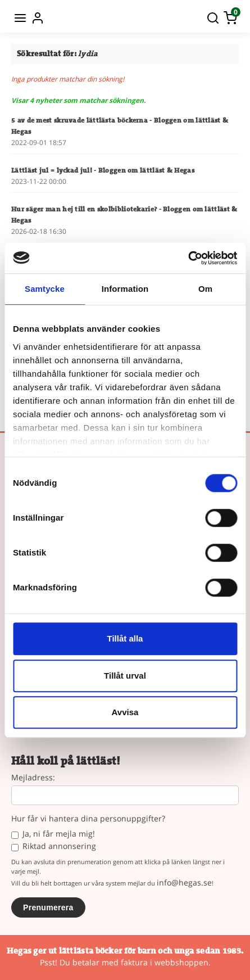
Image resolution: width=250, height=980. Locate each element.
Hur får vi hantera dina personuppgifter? (88, 819)
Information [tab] (125, 289)
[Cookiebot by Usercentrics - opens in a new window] (188, 258)
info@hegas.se (184, 882)
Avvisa (125, 712)
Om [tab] (205, 289)
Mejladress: (33, 778)
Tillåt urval (125, 676)
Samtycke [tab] (45, 289)
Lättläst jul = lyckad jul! (103, 170)
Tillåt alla (125, 638)
